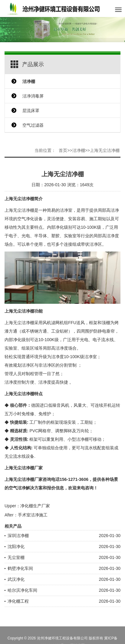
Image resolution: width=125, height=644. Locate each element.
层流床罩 (31, 111)
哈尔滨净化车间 (22, 590)
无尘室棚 (16, 557)
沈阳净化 (16, 546)
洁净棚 (79, 150)
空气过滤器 (33, 125)
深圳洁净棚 (18, 536)
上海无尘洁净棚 (105, 150)
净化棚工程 (18, 601)
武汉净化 (16, 579)
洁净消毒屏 (33, 96)
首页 (63, 150)
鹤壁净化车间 (20, 568)
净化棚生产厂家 (35, 506)
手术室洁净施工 (33, 515)
